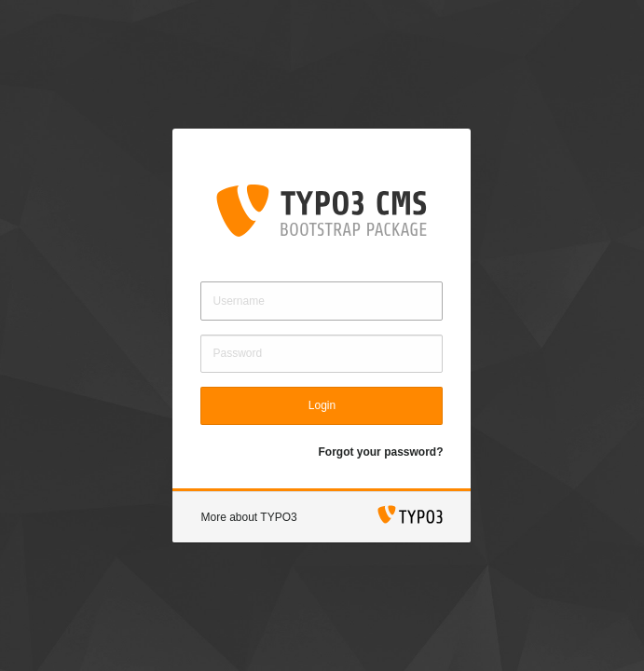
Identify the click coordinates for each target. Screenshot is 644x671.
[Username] (322, 301)
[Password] (322, 354)
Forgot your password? (380, 452)
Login (322, 405)
